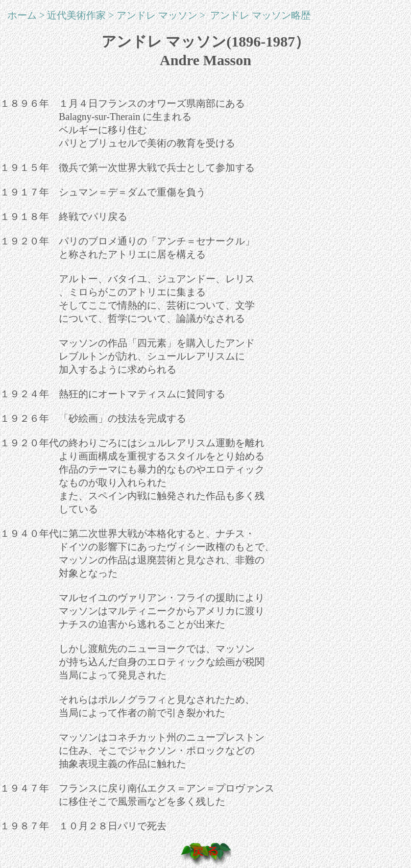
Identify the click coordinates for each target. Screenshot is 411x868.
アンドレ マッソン (157, 15)
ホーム (22, 15)
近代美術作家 (76, 15)
